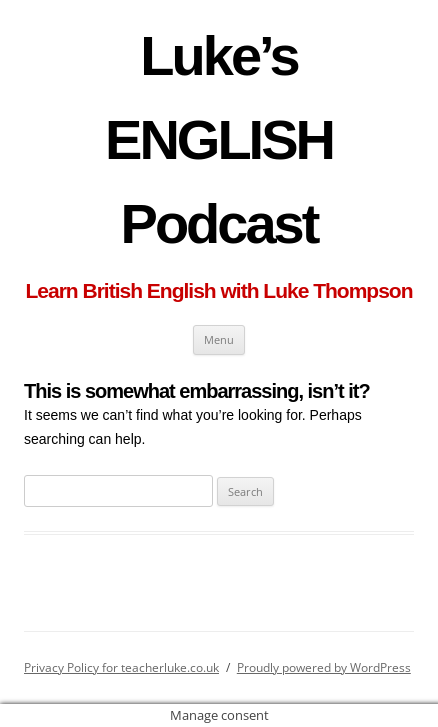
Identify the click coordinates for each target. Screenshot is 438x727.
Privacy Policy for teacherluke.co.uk (121, 667)
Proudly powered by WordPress (324, 667)
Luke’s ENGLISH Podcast (219, 139)
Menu (219, 339)
